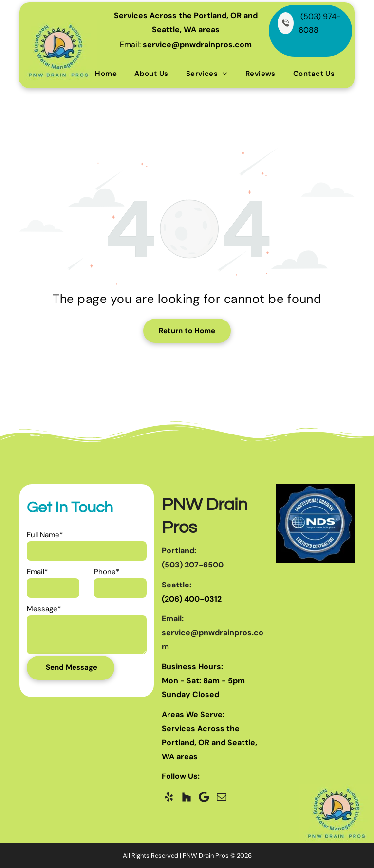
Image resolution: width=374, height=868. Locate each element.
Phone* (107, 572)
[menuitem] (106, 74)
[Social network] (187, 797)
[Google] (204, 797)
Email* (37, 572)
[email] (222, 797)
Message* (44, 609)
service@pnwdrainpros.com (197, 45)
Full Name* (45, 535)
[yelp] (169, 797)
